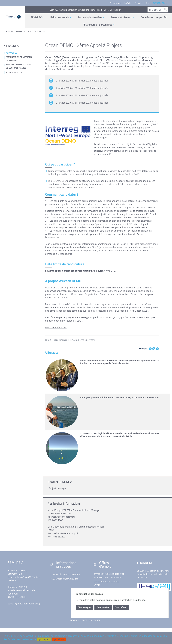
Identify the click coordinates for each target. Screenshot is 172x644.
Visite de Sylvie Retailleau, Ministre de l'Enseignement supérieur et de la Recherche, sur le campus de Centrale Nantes (119, 362)
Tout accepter (85, 607)
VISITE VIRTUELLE (14, 73)
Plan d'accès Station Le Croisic (66, 574)
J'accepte (44, 639)
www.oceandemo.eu (56, 327)
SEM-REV (29, 31)
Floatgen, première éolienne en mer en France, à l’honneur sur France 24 (120, 398)
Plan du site (94, 620)
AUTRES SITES (159, 3)
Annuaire (139, 3)
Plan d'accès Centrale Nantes (65, 579)
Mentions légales (78, 620)
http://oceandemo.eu (111, 247)
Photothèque (115, 3)
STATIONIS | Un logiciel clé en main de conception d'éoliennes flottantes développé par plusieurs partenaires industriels (120, 435)
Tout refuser (121, 607)
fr (147, 3)
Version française (14, 31)
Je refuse (59, 639)
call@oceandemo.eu (56, 234)
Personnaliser (103, 607)
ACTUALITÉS (40, 31)
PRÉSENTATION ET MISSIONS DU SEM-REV (19, 59)
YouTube (128, 3)
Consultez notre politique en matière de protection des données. (113, 600)
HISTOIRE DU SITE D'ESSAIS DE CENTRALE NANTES (18, 66)
